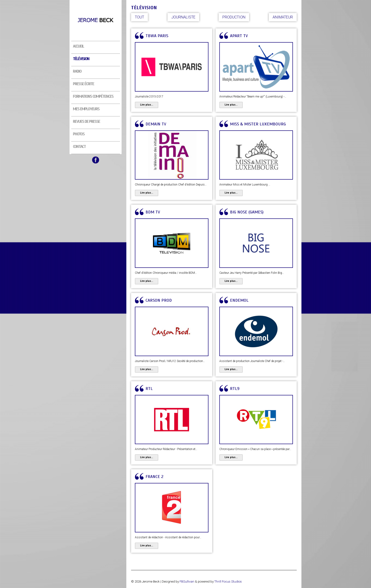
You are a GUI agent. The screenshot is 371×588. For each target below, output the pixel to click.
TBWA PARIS (157, 36)
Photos (79, 134)
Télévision (81, 59)
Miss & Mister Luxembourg (258, 124)
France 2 (155, 477)
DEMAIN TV (156, 124)
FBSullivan (187, 581)
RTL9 (235, 389)
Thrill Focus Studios (228, 581)
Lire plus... (147, 105)
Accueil (78, 46)
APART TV (239, 36)
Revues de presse (86, 121)
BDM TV (153, 212)
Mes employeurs (86, 109)
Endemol (239, 300)
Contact (79, 146)
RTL (149, 389)
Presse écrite (83, 84)
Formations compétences (93, 96)
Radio (77, 71)
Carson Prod (159, 300)
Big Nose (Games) (247, 212)
